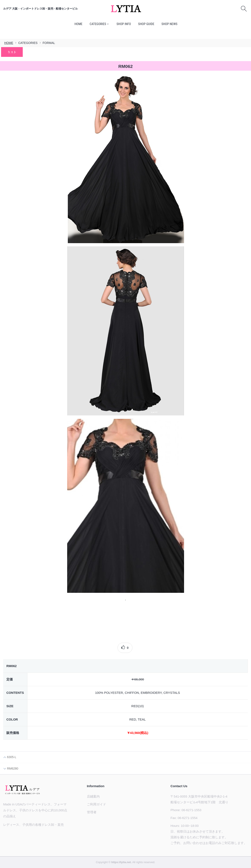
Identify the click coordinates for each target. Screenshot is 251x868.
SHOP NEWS (169, 24)
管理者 (92, 812)
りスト (12, 52)
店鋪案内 (93, 796)
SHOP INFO (124, 24)
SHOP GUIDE (146, 24)
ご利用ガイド (96, 804)
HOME (78, 24)
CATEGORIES (98, 24)
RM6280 (11, 768)
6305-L (10, 757)
